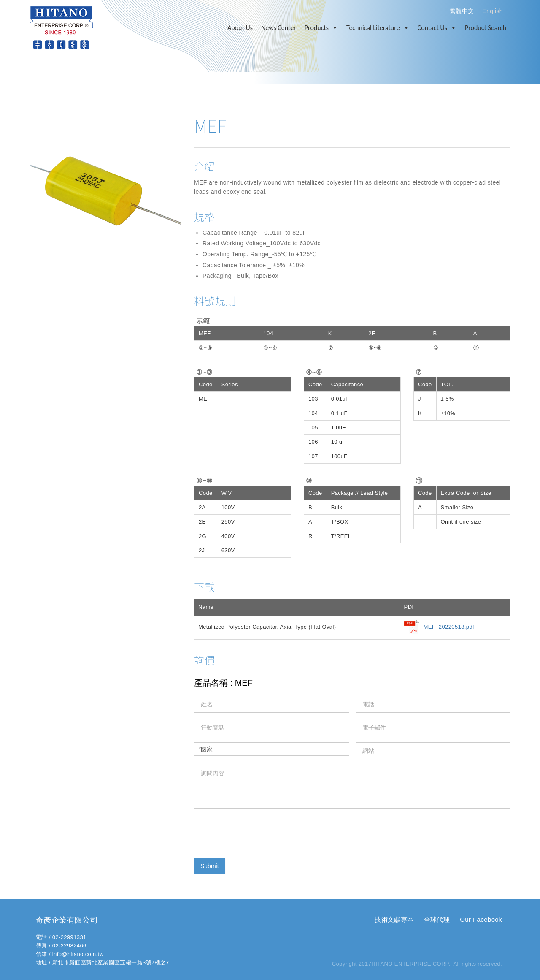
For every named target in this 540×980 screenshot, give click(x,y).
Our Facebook (481, 919)
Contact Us (437, 28)
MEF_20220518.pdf (449, 627)
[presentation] (258, 831)
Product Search (486, 28)
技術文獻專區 (394, 919)
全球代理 (437, 919)
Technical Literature (378, 28)
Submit (210, 866)
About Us (240, 28)
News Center (279, 28)
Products (321, 28)
